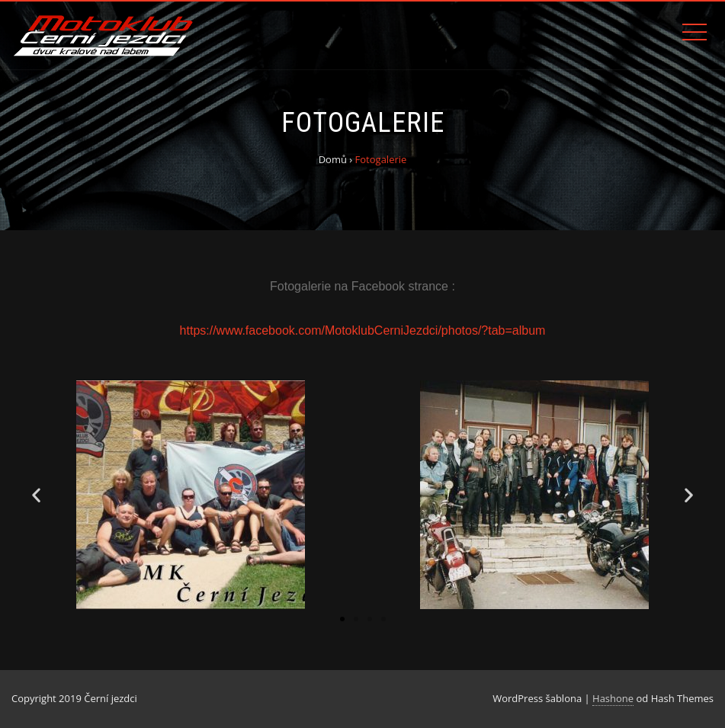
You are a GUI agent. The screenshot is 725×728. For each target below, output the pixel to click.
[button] (342, 619)
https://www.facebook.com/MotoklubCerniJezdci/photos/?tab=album (363, 330)
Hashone (613, 698)
